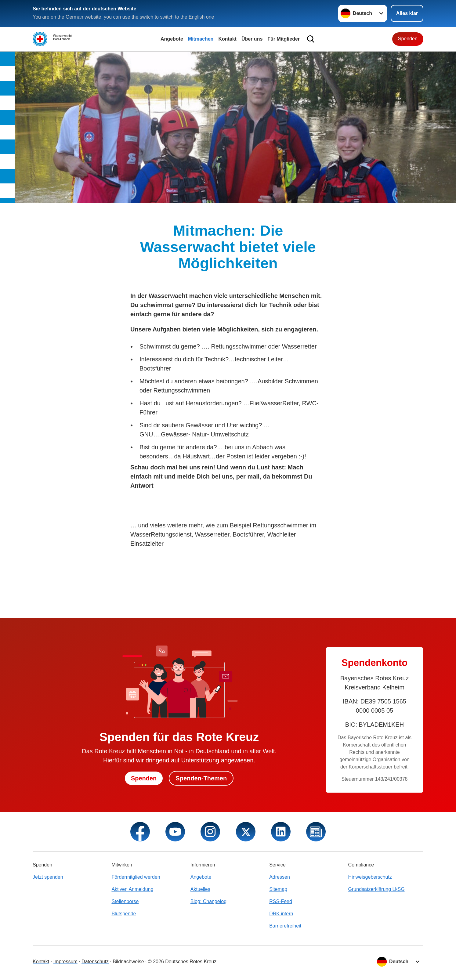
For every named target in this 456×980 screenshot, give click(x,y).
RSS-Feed (281, 901)
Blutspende (124, 914)
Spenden (408, 39)
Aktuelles (200, 889)
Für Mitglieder (284, 39)
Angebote (172, 39)
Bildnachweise (128, 962)
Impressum (65, 962)
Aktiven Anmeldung (132, 889)
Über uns (252, 39)
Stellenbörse (125, 901)
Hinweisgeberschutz (370, 877)
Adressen (280, 877)
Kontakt (227, 39)
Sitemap (278, 889)
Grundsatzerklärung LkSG (376, 889)
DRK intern (281, 914)
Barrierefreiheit (285, 926)
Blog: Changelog (208, 901)
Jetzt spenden (48, 877)
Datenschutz (95, 962)
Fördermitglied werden (136, 877)
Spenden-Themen (201, 778)
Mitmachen (201, 39)
